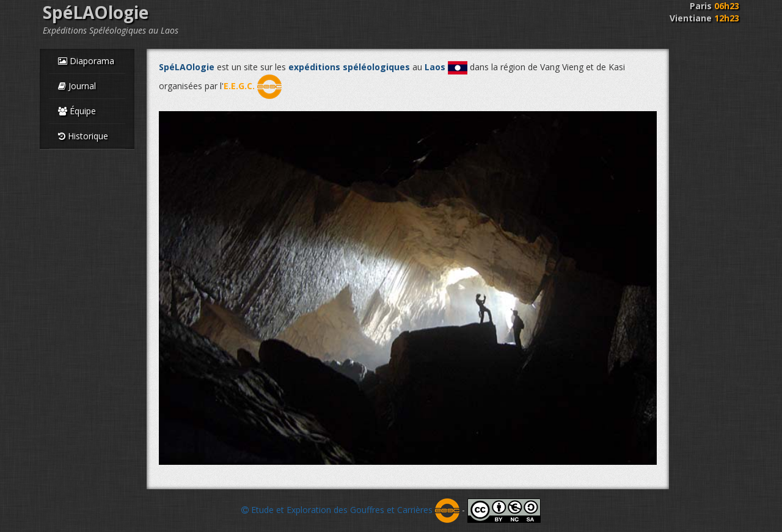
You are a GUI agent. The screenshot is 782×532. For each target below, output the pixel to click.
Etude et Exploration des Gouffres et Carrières (350, 510)
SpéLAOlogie (96, 12)
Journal (77, 86)
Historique (83, 136)
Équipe (77, 111)
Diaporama (86, 61)
